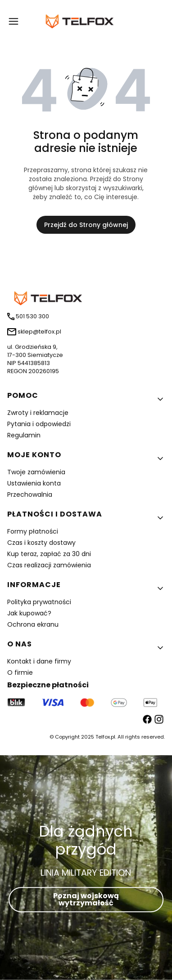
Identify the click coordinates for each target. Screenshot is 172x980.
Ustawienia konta (34, 483)
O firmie (20, 673)
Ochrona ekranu (33, 624)
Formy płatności (33, 531)
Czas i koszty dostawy (41, 543)
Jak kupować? (29, 613)
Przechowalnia (30, 494)
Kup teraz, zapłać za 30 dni (49, 554)
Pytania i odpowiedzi (39, 424)
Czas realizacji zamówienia (49, 565)
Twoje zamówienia (36, 472)
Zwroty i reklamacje (38, 413)
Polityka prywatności (39, 602)
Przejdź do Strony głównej (86, 225)
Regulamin (24, 435)
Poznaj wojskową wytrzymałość (86, 899)
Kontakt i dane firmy (39, 661)
